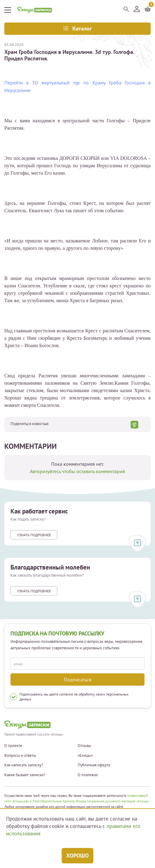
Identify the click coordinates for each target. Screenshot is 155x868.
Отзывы (84, 746)
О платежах (88, 775)
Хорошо (77, 856)
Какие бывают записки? (25, 775)
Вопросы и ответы (20, 756)
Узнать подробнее (34, 535)
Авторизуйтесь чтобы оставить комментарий (77, 471)
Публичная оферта (94, 765)
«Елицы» (85, 756)
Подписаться (78, 679)
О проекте (13, 746)
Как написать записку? (24, 765)
